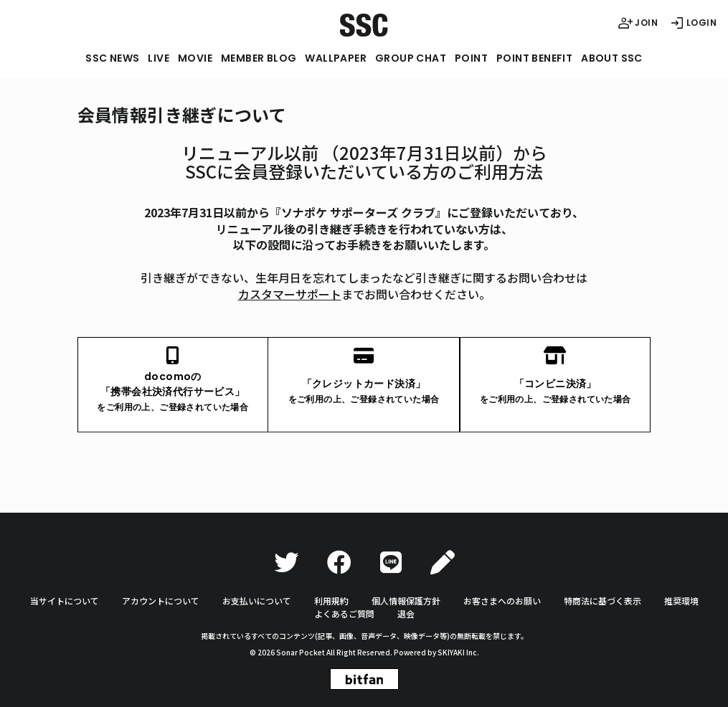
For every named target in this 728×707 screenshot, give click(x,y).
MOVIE (195, 58)
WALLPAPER (336, 58)
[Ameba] (443, 563)
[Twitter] (286, 563)
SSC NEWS (112, 58)
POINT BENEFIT (534, 58)
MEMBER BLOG (259, 58)
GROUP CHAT (411, 58)
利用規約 (331, 601)
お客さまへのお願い (502, 601)
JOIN (638, 23)
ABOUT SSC (612, 58)
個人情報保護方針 (406, 601)
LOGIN (693, 23)
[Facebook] (339, 563)
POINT (471, 58)
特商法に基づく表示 (602, 601)
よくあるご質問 (344, 613)
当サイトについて (65, 601)
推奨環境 (681, 601)
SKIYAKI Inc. (458, 652)
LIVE (159, 58)
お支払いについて (257, 601)
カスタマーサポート (290, 294)
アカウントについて (161, 601)
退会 (406, 613)
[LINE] (391, 563)
